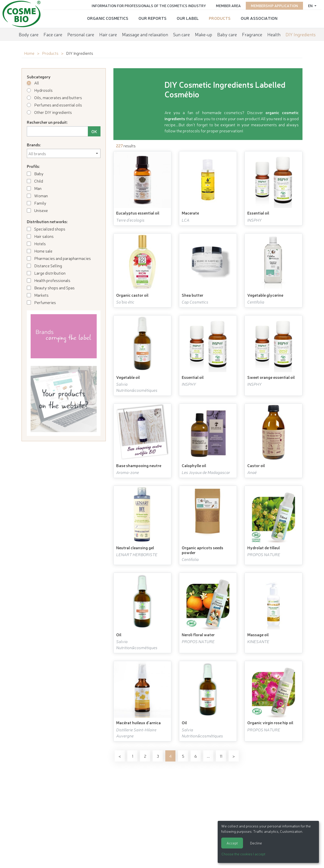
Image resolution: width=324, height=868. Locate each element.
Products (220, 18)
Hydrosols (40, 90)
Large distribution (46, 273)
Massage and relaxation (145, 34)
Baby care (227, 34)
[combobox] (64, 153)
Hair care (108, 34)
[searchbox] (64, 153)
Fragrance (252, 34)
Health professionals (49, 280)
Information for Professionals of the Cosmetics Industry (149, 6)
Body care (29, 34)
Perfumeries (41, 302)
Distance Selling (44, 265)
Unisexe (37, 210)
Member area (228, 6)
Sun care (181, 34)
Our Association (259, 18)
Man (34, 188)
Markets (38, 295)
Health (274, 34)
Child (35, 181)
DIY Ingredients (301, 34)
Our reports (153, 18)
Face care (53, 34)
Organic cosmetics (108, 18)
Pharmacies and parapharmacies (59, 258)
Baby (35, 173)
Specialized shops (46, 229)
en (311, 6)
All (33, 83)
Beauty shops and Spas (51, 288)
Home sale (40, 251)
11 (221, 756)
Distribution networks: (47, 221)
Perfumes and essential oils (54, 105)
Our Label (188, 18)
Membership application (274, 6)
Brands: (34, 145)
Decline (256, 843)
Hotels (36, 243)
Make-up (204, 34)
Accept (232, 843)
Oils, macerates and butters (54, 97)
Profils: (33, 166)
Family (37, 203)
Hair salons (40, 236)
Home (29, 53)
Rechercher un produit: (47, 122)
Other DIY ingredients (49, 112)
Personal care (81, 34)
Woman (37, 196)
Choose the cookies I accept (243, 854)
